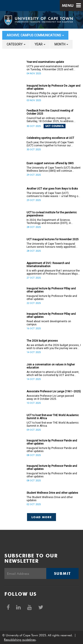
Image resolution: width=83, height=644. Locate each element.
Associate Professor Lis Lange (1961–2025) (54, 391)
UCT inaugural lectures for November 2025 (53, 239)
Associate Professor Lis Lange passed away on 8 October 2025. (50, 397)
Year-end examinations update (45, 62)
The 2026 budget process (42, 341)
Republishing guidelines (20, 640)
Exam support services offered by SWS (50, 163)
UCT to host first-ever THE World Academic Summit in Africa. (53, 424)
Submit (62, 573)
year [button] (40, 44)
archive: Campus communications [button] (35, 35)
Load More (41, 517)
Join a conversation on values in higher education (51, 366)
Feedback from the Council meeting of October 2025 (50, 112)
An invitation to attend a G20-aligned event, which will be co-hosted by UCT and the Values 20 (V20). (53, 374)
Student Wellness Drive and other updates (52, 493)
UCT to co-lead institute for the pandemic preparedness (52, 214)
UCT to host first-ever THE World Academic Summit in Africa (53, 417)
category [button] (16, 44)
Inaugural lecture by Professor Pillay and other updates (51, 290)
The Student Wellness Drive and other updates (50, 499)
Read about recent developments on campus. (49, 323)
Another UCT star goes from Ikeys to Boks (52, 189)
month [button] (61, 44)
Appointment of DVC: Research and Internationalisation (48, 265)
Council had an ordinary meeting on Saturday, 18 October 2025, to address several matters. (50, 120)
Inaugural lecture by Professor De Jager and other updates (53, 87)
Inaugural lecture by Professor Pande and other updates (52, 298)
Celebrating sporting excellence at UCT (50, 138)
